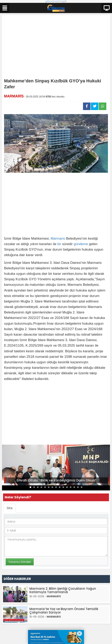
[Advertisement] (56, 48)
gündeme (81, 244)
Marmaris (58, 238)
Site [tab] (10, 508)
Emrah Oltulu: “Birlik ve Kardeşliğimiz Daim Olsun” (57, 480)
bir (59, 244)
